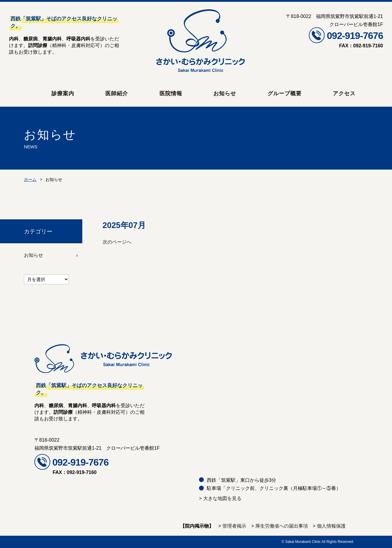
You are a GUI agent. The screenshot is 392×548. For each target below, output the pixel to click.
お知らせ (225, 93)
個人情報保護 (331, 526)
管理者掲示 (234, 526)
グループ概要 (285, 93)
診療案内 (63, 93)
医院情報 (171, 93)
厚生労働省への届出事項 (282, 526)
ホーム (30, 179)
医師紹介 (117, 93)
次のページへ (117, 242)
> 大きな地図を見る (220, 498)
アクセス (344, 93)
